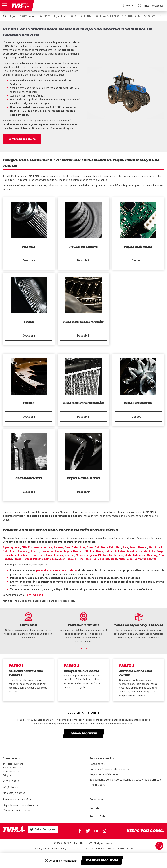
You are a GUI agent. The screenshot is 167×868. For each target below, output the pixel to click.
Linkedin (96, 831)
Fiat (151, 547)
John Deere (96, 551)
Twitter (88, 831)
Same (47, 559)
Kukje (160, 551)
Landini (23, 555)
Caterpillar (78, 547)
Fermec (143, 547)
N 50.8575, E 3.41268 (14, 793)
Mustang (152, 555)
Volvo (138, 559)
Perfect (27, 559)
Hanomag (24, 551)
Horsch (35, 551)
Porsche (38, 559)
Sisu (55, 559)
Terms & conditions (94, 848)
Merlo (128, 555)
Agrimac (15, 547)
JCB (86, 551)
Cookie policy (59, 848)
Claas (90, 547)
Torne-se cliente (83, 734)
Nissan (17, 559)
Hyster (59, 551)
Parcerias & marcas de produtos (109, 769)
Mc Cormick (116, 555)
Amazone (47, 547)
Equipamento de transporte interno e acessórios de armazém (126, 779)
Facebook (80, 831)
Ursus (114, 559)
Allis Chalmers (31, 547)
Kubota (143, 551)
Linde (49, 555)
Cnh (97, 547)
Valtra (122, 559)
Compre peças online (22, 139)
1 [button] (81, 648)
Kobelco (120, 551)
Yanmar (147, 559)
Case (68, 547)
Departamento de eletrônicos (20, 805)
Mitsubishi (139, 555)
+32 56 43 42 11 (11, 781)
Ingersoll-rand (73, 551)
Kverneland (10, 555)
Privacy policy (42, 848)
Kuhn (152, 551)
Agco (6, 547)
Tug (94, 559)
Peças (12, 16)
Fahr (126, 547)
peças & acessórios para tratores (57, 570)
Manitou (69, 555)
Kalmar (109, 551)
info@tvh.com (10, 787)
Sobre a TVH (97, 816)
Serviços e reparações (17, 799)
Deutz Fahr (108, 547)
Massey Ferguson (86, 555)
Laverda (33, 555)
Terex (88, 559)
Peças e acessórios (102, 758)
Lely (42, 555)
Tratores (44, 16)
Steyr (62, 559)
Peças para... (27, 16)
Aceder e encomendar (63, 861)
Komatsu (132, 551)
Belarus (58, 547)
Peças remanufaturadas (104, 774)
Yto (154, 559)
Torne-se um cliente (102, 861)
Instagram (104, 831)
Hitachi (159, 547)
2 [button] (86, 648)
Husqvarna (47, 551)
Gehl (6, 551)
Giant (13, 551)
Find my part (97, 785)
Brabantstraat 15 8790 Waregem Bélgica (12, 771)
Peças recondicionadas (17, 810)
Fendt (133, 547)
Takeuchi (71, 559)
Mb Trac (103, 555)
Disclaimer (75, 848)
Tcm (80, 559)
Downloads (97, 799)
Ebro (119, 547)
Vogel (130, 559)
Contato (95, 808)
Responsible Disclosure (120, 848)
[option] (28, 626)
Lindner (59, 555)
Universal (103, 559)
